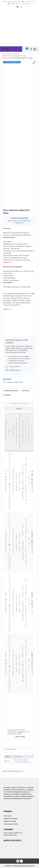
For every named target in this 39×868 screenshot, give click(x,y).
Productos (9, 54)
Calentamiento (17, 56)
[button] (4, 49)
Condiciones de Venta (11, 824)
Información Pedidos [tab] (11, 391)
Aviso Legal (7, 816)
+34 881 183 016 (29, 2)
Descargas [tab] (7, 395)
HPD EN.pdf (18, 757)
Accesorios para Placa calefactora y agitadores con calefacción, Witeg (19, 732)
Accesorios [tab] (26, 391)
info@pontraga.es (15, 4)
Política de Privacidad (11, 819)
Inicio (4, 54)
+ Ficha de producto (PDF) (13, 382)
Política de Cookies (10, 821)
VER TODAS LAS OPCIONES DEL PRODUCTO (19, 222)
